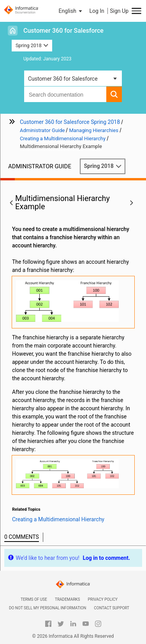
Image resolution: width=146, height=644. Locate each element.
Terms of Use (34, 599)
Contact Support (112, 608)
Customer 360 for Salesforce (63, 31)
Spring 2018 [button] (32, 45)
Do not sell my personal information (47, 608)
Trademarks (68, 599)
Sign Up (119, 11)
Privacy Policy (103, 599)
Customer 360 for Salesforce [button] (63, 79)
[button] (71, 11)
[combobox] (65, 94)
